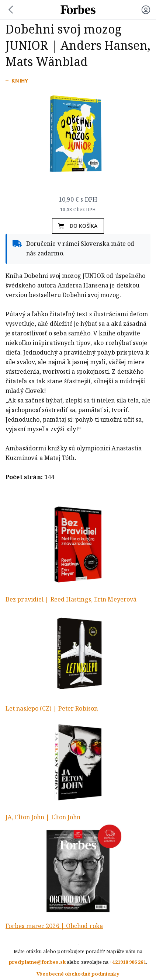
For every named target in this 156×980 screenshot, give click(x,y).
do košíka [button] (78, 226)
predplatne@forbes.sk (37, 962)
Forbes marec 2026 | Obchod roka (54, 926)
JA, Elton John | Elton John (43, 817)
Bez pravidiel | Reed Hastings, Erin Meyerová (71, 599)
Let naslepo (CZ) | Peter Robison (52, 709)
